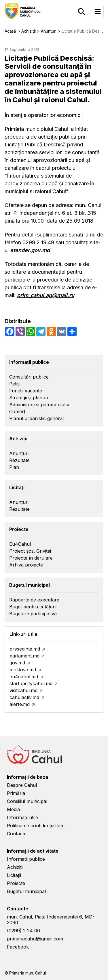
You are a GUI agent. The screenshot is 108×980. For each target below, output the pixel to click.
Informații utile (22, 817)
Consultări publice (29, 377)
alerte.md (20, 704)
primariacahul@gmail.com (35, 939)
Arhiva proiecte (26, 565)
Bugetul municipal (26, 891)
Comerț (17, 411)
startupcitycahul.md (31, 683)
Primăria (16, 793)
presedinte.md (25, 649)
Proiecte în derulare (31, 558)
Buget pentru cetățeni (33, 607)
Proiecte (16, 883)
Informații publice (26, 859)
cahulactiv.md (24, 697)
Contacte (17, 834)
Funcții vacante (26, 391)
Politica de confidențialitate (36, 826)
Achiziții (15, 867)
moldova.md (23, 670)
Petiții (15, 384)
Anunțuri (19, 453)
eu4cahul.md (24, 677)
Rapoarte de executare (34, 600)
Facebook (18, 947)
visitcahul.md (23, 690)
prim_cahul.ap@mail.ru (46, 295)
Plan (14, 467)
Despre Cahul (22, 785)
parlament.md (24, 656)
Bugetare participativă (33, 614)
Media (13, 809)
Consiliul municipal (27, 801)
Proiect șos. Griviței (30, 551)
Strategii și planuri (29, 398)
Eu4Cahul (20, 544)
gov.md (17, 663)
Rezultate (19, 460)
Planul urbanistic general (36, 418)
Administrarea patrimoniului (39, 405)
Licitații (14, 875)
